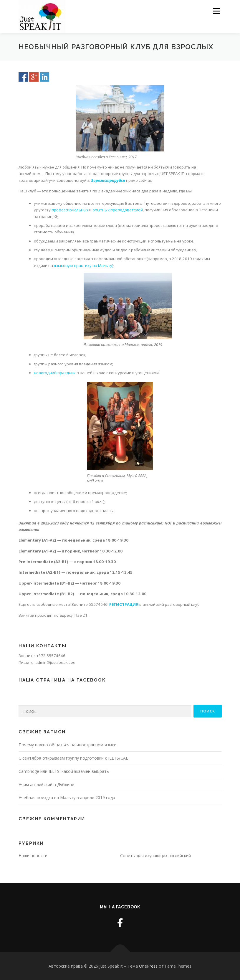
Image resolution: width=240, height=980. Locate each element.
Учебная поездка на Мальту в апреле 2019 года (67, 797)
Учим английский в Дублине (46, 785)
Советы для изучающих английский (155, 856)
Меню (217, 11)
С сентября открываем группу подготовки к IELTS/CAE (73, 758)
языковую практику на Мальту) (83, 265)
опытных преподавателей (118, 210)
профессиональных (70, 210)
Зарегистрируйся (108, 180)
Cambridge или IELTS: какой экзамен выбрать (64, 771)
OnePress (148, 966)
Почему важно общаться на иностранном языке (67, 745)
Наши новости (33, 856)
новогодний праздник (55, 373)
